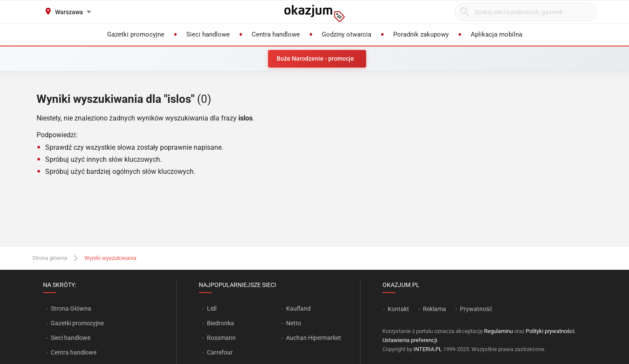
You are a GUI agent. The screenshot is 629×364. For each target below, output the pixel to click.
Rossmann (221, 338)
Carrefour (220, 352)
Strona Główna (71, 308)
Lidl (212, 308)
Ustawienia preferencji (410, 340)
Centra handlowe (74, 352)
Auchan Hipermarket (314, 338)
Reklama (435, 309)
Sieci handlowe (71, 338)
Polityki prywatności (550, 331)
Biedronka (220, 323)
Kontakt (398, 309)
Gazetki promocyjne (77, 323)
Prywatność (476, 309)
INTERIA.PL (428, 349)
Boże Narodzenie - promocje (315, 59)
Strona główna (50, 258)
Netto (294, 323)
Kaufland (298, 308)
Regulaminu (498, 331)
